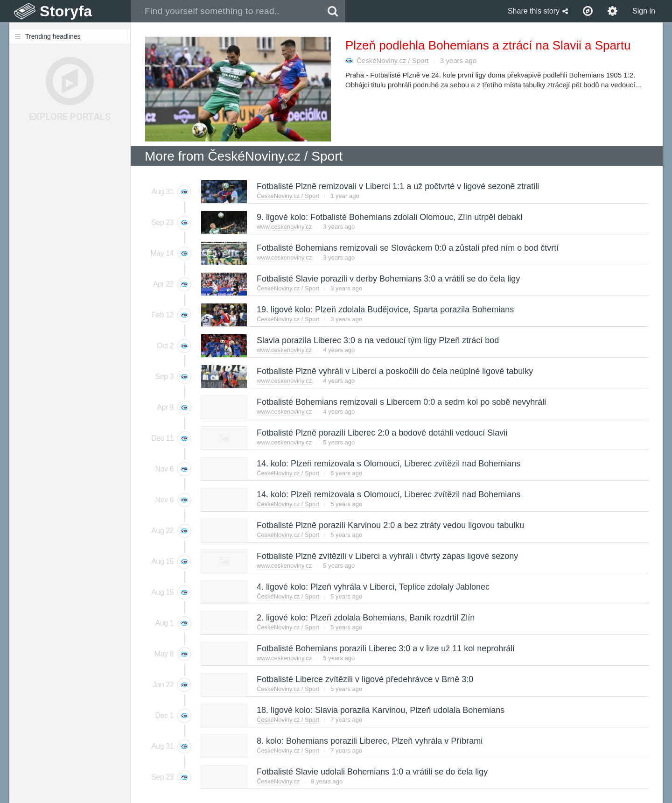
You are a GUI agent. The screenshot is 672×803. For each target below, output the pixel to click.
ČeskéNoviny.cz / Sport (393, 60)
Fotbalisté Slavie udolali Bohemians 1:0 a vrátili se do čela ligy (372, 772)
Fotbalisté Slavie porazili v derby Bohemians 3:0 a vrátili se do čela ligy (388, 279)
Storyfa (66, 11)
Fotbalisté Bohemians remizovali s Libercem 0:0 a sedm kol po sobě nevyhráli (401, 402)
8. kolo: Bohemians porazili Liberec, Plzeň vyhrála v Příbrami (369, 741)
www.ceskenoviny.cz (284, 227)
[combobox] (226, 11)
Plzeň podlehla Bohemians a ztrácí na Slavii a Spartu (487, 45)
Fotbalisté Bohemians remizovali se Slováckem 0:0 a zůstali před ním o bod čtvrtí (407, 248)
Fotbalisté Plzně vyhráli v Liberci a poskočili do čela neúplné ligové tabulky (394, 371)
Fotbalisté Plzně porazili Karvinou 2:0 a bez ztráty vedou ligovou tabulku (390, 525)
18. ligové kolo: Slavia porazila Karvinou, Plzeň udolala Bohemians (380, 710)
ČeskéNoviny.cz (278, 781)
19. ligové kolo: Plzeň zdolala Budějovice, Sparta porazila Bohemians (385, 310)
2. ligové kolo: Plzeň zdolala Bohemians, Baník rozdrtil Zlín (365, 618)
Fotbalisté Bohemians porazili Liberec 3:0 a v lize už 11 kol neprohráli (385, 648)
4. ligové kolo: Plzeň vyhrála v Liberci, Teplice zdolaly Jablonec (373, 587)
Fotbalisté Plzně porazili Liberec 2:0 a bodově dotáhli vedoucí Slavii (381, 433)
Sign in (644, 11)
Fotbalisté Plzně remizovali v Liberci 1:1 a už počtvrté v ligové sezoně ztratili (397, 186)
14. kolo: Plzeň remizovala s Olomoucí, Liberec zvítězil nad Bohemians (388, 464)
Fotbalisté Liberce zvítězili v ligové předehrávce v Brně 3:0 (364, 679)
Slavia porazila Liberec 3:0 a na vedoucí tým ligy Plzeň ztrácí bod (377, 340)
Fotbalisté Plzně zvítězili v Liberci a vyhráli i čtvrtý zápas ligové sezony (387, 556)
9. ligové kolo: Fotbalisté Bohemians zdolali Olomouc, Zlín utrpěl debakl (389, 217)
